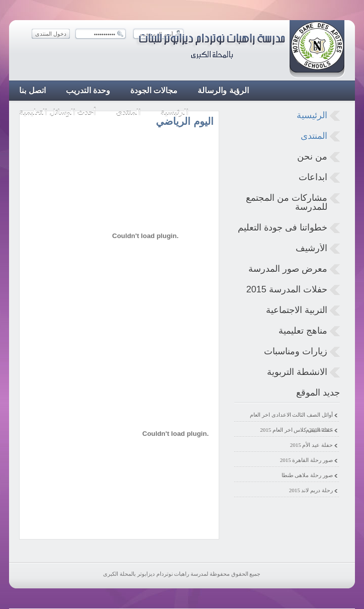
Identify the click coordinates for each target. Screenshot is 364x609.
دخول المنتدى (51, 34)
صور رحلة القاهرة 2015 (306, 460)
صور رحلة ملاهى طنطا (307, 475)
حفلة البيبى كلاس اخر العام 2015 (296, 430)
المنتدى (314, 136)
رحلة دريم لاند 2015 (311, 490)
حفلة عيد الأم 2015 (311, 445)
